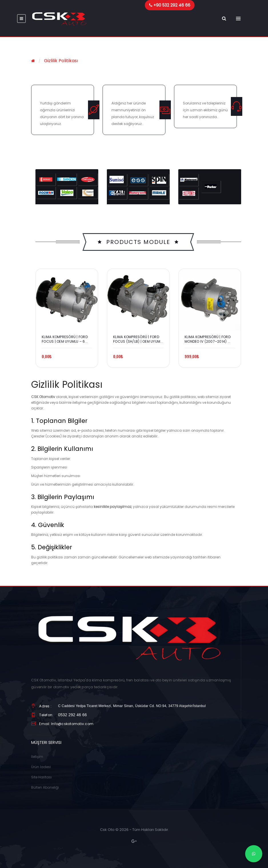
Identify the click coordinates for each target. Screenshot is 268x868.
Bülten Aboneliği (45, 787)
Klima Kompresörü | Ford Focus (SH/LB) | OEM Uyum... (138, 339)
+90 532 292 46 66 (172, 5)
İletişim (37, 757)
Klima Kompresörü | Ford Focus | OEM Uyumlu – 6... (65, 339)
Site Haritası (41, 777)
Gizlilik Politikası (61, 61)
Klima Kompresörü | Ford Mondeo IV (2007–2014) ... (208, 339)
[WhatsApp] (254, 854)
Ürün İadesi (41, 767)
